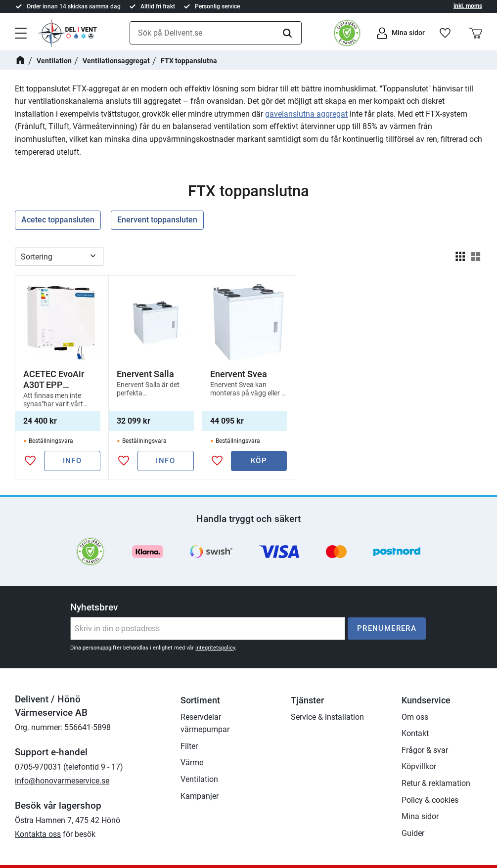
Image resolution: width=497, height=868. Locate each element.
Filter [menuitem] (189, 746)
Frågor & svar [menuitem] (425, 750)
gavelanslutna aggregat (306, 114)
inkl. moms (468, 6)
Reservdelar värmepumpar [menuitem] (205, 723)
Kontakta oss (38, 834)
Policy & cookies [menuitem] (430, 800)
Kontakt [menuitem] (415, 733)
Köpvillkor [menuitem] (419, 766)
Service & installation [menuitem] (327, 717)
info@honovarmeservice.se (62, 781)
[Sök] (287, 33)
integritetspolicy (215, 648)
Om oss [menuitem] (415, 717)
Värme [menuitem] (192, 762)
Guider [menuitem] (413, 833)
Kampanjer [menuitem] (200, 796)
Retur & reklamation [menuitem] (436, 783)
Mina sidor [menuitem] (420, 816)
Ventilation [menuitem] (199, 779)
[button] (21, 32)
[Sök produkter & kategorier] (216, 33)
